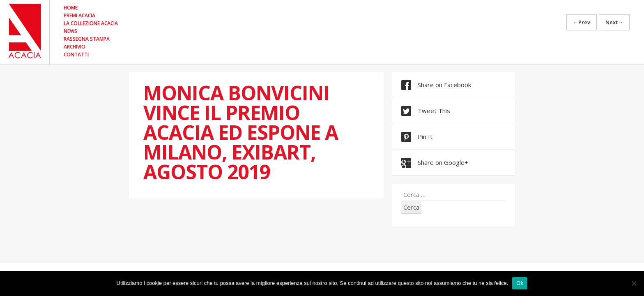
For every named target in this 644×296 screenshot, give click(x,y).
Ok (520, 283)
